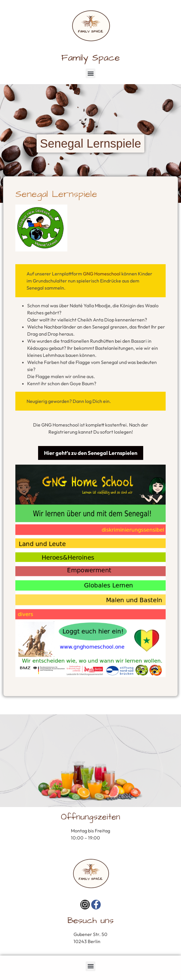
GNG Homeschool (102, 274)
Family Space (91, 58)
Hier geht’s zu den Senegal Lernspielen (91, 453)
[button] (90, 73)
